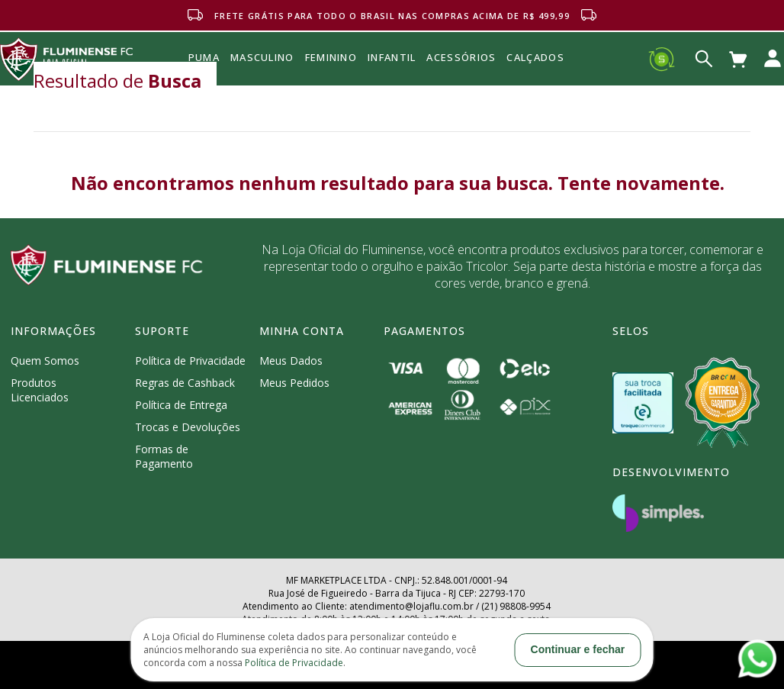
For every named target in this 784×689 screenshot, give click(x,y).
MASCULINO (262, 57)
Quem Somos (45, 361)
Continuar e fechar (578, 649)
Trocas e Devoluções (188, 427)
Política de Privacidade (190, 361)
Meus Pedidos (294, 383)
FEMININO (331, 57)
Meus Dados (291, 361)
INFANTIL (392, 57)
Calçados (535, 57)
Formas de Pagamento (164, 456)
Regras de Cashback (185, 383)
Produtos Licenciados (40, 390)
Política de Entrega (181, 405)
